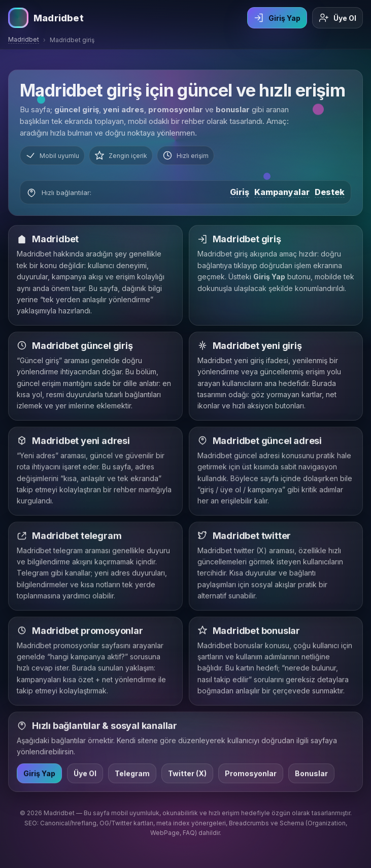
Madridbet (24, 39)
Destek (330, 192)
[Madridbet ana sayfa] (46, 18)
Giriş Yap (277, 18)
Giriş (240, 192)
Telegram (132, 775)
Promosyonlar (251, 775)
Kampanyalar (282, 192)
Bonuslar (311, 775)
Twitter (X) (187, 775)
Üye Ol (338, 18)
